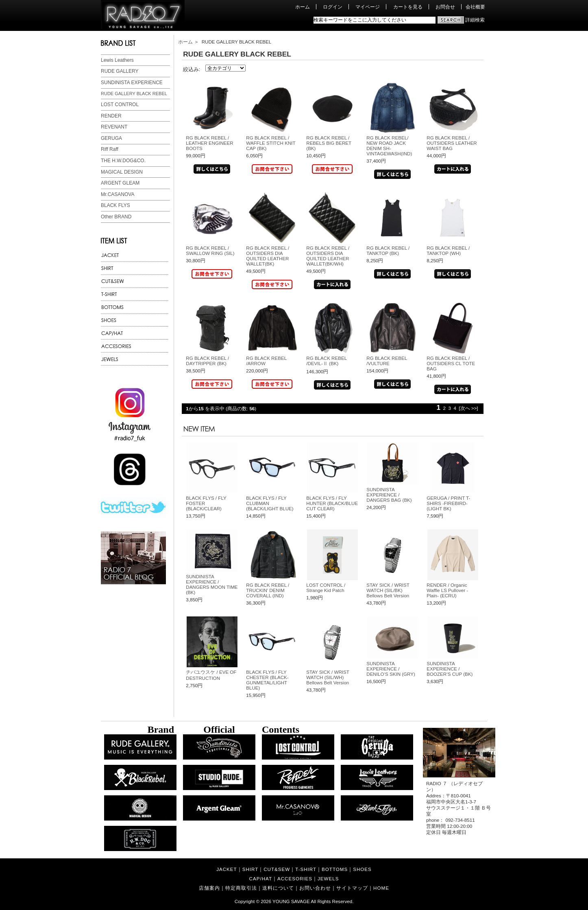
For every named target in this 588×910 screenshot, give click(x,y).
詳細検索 (475, 20)
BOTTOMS (335, 869)
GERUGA (111, 138)
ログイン (333, 7)
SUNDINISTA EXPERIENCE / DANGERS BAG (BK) (389, 495)
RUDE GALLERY (120, 71)
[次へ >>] (468, 408)
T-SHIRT (306, 869)
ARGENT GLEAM (120, 183)
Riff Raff (110, 149)
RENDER (111, 116)
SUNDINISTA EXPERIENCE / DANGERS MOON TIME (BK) (212, 584)
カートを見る (408, 7)
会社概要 (475, 7)
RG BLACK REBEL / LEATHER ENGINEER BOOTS (209, 143)
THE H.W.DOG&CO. (123, 161)
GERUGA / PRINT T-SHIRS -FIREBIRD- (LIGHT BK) (448, 503)
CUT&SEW (277, 869)
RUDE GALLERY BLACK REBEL (134, 94)
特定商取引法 (241, 888)
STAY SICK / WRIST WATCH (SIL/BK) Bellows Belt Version (388, 590)
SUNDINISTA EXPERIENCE (132, 83)
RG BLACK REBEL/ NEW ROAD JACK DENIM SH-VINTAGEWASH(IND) (389, 146)
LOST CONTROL (120, 104)
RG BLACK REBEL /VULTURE (387, 361)
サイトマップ (352, 888)
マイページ (368, 7)
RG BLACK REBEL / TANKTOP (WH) (448, 250)
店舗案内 (209, 888)
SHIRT (250, 869)
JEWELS (328, 878)
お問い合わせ (315, 888)
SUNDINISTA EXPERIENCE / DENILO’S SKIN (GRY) (391, 669)
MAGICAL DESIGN (122, 172)
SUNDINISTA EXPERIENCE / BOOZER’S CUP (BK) (450, 669)
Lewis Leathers (117, 60)
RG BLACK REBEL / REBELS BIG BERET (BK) (329, 143)
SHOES (362, 869)
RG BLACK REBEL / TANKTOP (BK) (388, 250)
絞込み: (192, 69)
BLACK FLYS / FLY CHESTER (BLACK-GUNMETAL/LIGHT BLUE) (267, 680)
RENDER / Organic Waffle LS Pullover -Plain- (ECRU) (447, 590)
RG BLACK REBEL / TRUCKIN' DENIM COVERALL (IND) (268, 590)
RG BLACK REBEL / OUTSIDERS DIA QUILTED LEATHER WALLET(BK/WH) (328, 256)
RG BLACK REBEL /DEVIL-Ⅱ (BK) (326, 361)
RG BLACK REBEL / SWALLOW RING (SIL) (210, 250)
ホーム (303, 7)
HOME (381, 888)
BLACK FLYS (115, 205)
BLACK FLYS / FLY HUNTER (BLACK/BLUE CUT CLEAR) (332, 503)
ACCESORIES (295, 878)
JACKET (226, 869)
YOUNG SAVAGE (291, 901)
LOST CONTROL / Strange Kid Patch (326, 588)
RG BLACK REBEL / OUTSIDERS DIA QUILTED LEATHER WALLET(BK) (268, 256)
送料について (278, 888)
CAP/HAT (261, 878)
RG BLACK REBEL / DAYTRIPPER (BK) (207, 361)
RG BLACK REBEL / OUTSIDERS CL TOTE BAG (451, 363)
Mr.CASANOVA (118, 194)
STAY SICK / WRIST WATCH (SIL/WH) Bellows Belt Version (328, 677)
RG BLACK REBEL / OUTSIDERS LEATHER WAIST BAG (452, 143)
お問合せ (445, 7)
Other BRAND (116, 217)
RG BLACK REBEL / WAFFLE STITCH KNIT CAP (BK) (271, 143)
